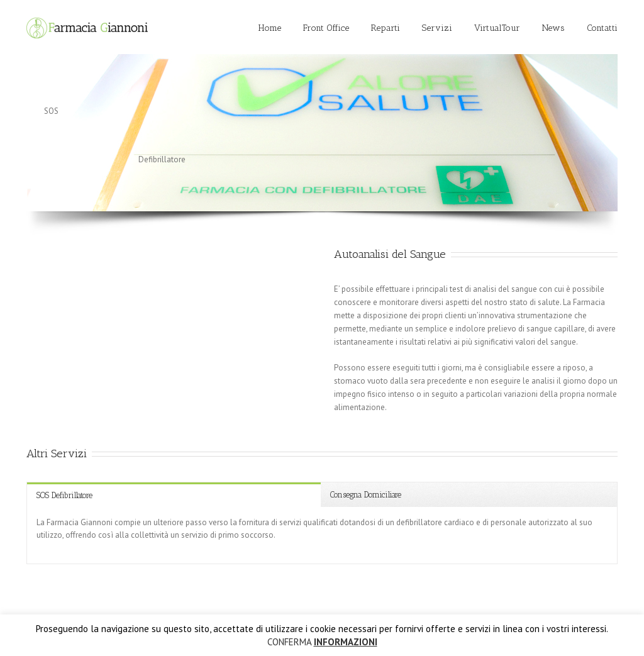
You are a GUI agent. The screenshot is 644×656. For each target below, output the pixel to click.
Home (270, 28)
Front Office (326, 28)
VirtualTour (497, 28)
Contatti (602, 28)
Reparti (386, 28)
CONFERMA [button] (289, 642)
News (553, 28)
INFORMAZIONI (346, 642)
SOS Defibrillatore (64, 495)
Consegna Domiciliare (366, 495)
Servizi (437, 28)
